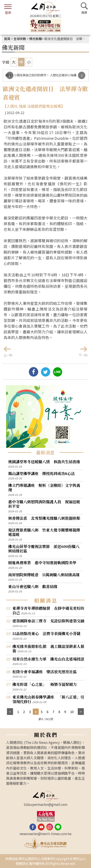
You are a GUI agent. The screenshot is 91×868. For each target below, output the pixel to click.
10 (72, 712)
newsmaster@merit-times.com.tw (45, 834)
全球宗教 (20, 39)
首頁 (7, 39)
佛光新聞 (36, 39)
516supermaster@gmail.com (45, 804)
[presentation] (10, 75)
